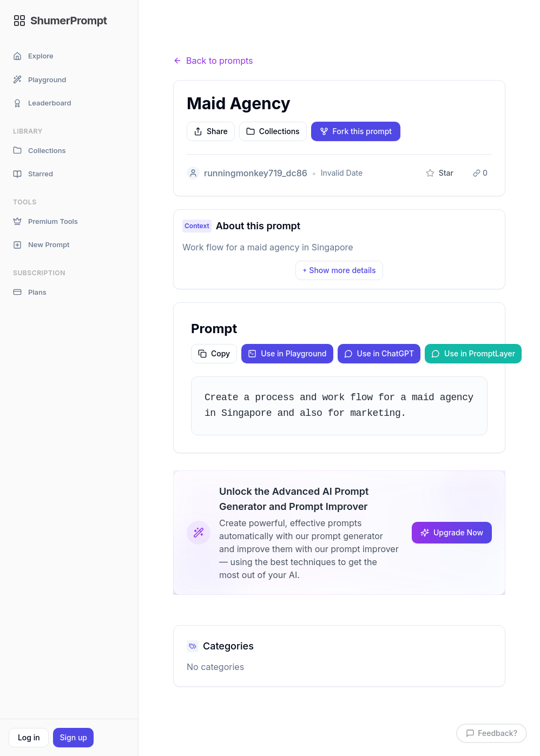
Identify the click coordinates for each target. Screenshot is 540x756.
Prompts (233, 40)
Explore (33, 56)
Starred (33, 174)
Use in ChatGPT (379, 353)
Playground (39, 80)
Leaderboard (42, 103)
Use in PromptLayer (473, 353)
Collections (39, 151)
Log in (29, 737)
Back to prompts (213, 61)
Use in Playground (287, 353)
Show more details (339, 270)
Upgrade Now (452, 532)
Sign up (73, 737)
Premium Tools (45, 221)
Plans (30, 292)
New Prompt (41, 245)
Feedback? (492, 733)
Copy (214, 353)
